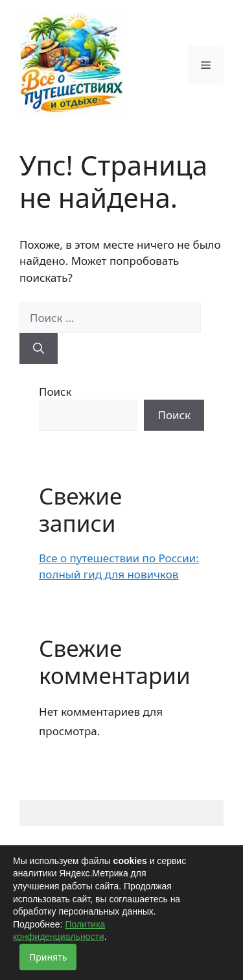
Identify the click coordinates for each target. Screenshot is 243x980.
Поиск (55, 392)
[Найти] (39, 348)
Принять (48, 957)
